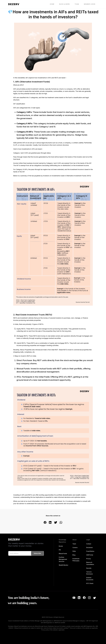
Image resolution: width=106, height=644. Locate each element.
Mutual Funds (63, 554)
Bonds (61, 546)
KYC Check (90, 583)
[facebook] (45, 523)
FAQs (74, 551)
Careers (75, 548)
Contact (89, 544)
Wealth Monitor (64, 565)
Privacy (89, 559)
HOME (52, 4)
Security (89, 568)
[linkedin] (50, 523)
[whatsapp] (61, 523)
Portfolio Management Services (63, 559)
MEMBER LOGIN (90, 4)
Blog (74, 555)
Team (74, 544)
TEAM (77, 4)
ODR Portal (90, 555)
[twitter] (56, 523)
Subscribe (37, 553)
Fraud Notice (90, 551)
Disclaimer (89, 548)
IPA (60, 550)
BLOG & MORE (65, 4)
